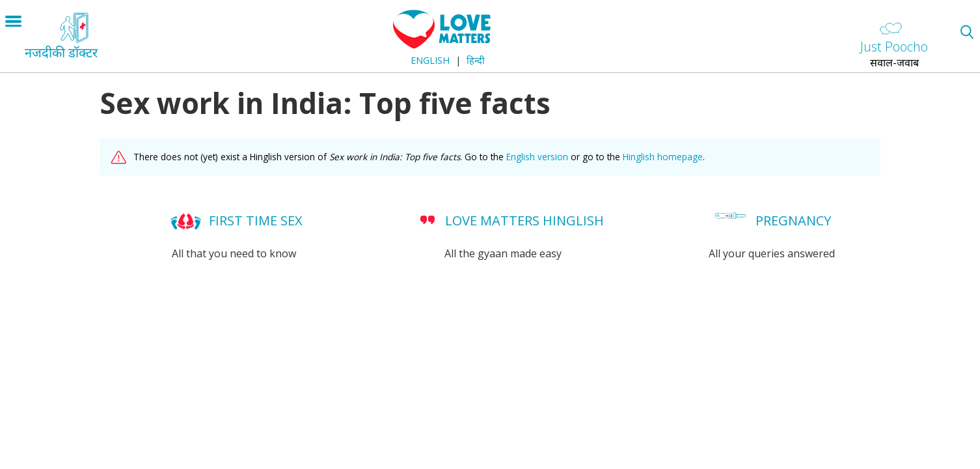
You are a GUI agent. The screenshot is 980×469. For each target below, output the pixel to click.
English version (537, 157)
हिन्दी (476, 60)
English (430, 60)
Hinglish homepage (663, 157)
